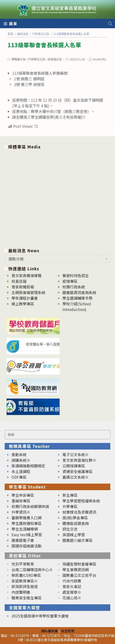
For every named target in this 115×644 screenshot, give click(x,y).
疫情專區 (70, 281)
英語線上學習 (74, 535)
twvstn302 (99, 59)
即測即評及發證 (25, 586)
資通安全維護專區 (77, 471)
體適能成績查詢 (76, 523)
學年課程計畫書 (25, 298)
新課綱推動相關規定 (28, 466)
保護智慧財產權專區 (79, 564)
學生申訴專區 (23, 495)
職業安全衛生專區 (27, 598)
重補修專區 (21, 501)
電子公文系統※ (76, 454)
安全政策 (68, 631)
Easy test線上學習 (27, 535)
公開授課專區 (74, 466)
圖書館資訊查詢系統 (79, 292)
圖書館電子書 (23, 540)
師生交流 (70, 529)
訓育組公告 (55, 59)
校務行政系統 (74, 287)
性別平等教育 (23, 564)
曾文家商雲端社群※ (79, 460)
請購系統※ (21, 460)
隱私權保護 (49, 631)
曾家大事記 (72, 586)
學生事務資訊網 (76, 570)
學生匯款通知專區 (27, 523)
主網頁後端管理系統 (28, 292)
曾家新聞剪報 (23, 287)
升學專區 (70, 506)
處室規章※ (72, 592)
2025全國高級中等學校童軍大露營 (40, 616)
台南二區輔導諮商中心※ (32, 570)
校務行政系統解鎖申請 (30, 506)
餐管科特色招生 (76, 275)
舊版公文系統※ (76, 477)
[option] (57, 198)
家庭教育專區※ (25, 581)
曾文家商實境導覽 (27, 275)
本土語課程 (21, 471)
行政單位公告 (37, 59)
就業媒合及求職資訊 (79, 512)
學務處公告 (19, 59)
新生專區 (70, 495)
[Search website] (110, 23)
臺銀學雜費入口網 (27, 518)
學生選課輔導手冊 (77, 298)
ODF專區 (19, 477)
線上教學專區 (23, 304)
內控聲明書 (21, 592)
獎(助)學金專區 (75, 518)
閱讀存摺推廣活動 (27, 546)
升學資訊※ (21, 512)
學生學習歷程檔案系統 (81, 501)
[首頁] (10, 34)
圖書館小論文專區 (77, 540)
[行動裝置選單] (11, 23)
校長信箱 (19, 281)
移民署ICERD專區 (26, 575)
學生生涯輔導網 (25, 529)
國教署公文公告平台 (79, 575)
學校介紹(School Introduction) (77, 306)
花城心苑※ (72, 598)
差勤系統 (19, 454)
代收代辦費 (72, 581)
